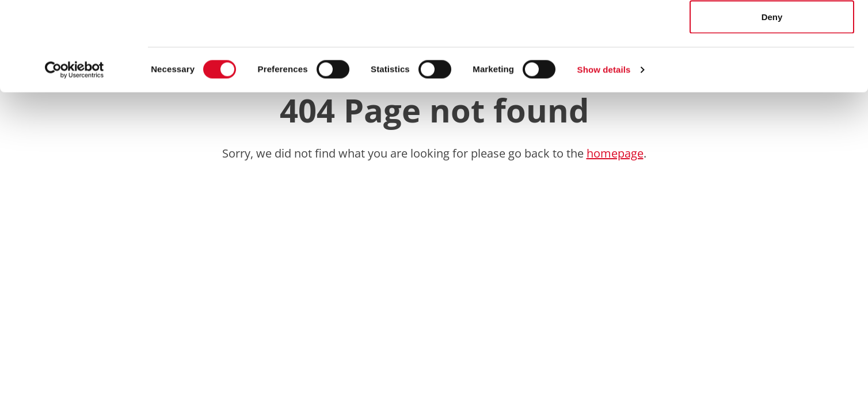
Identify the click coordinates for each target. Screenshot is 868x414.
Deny (772, 106)
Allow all (772, 30)
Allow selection (772, 68)
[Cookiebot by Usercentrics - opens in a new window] (75, 159)
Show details (604, 158)
